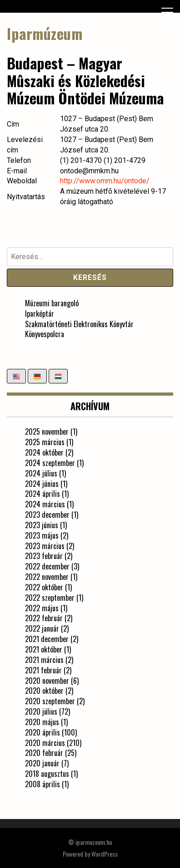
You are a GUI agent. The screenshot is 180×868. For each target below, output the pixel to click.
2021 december (47, 639)
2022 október (44, 587)
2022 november (47, 577)
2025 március (45, 442)
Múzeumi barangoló (52, 303)
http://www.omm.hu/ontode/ (105, 181)
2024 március (45, 504)
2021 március (44, 660)
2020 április (42, 732)
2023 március (45, 546)
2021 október (44, 649)
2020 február (44, 753)
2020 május (42, 722)
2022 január (42, 628)
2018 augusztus (47, 774)
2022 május (42, 608)
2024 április (42, 494)
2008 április (42, 784)
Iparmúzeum (45, 33)
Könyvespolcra (45, 334)
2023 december (47, 515)
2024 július (41, 473)
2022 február (44, 618)
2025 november (47, 432)
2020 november (47, 681)
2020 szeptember (50, 701)
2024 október (44, 452)
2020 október (44, 691)
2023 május (42, 535)
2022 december (47, 566)
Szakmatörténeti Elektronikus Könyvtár (79, 324)
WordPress (105, 854)
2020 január (42, 763)
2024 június (42, 484)
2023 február (44, 556)
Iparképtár (40, 314)
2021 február (43, 670)
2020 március (45, 743)
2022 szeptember (50, 598)
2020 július (41, 711)
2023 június (42, 525)
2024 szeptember (50, 463)
